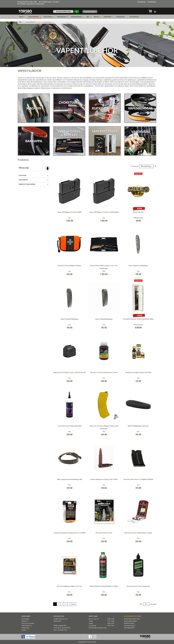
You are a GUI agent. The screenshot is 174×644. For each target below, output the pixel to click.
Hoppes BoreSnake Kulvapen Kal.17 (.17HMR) (70, 533)
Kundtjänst (152, 2)
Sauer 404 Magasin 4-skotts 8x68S (70, 212)
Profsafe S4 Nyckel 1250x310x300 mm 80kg (138, 319)
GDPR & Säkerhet (27, 625)
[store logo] (25, 12)
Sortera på (135, 166)
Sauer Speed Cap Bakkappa (138, 265)
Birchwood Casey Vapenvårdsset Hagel (138, 533)
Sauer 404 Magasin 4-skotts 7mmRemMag (104, 212)
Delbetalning (25, 628)
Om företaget (25, 619)
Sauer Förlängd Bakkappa (104, 319)
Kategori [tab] (22, 175)
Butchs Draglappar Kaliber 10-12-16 (69, 586)
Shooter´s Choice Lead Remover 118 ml (104, 372)
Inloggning (141, 2)
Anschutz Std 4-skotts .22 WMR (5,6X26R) (138, 479)
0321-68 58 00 (57, 621)
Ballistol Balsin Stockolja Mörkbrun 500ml (104, 586)
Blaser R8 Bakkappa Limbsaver (138, 426)
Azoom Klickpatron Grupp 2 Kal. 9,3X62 (104, 479)
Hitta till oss (25, 621)
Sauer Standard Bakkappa (70, 319)
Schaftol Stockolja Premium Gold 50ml (138, 372)
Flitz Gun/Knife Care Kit (104, 533)
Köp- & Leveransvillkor (28, 623)
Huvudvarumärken (90, 11)
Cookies (24, 630)
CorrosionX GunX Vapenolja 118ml (70, 426)
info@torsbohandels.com (61, 619)
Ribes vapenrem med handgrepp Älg (70, 479)
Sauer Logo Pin (138, 212)
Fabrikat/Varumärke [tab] (27, 184)
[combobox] (63, 11)
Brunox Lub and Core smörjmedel (138, 586)
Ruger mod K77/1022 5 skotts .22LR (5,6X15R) (70, 372)
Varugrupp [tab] (23, 180)
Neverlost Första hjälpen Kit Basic (70, 265)
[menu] (87, 17)
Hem (20, 22)
